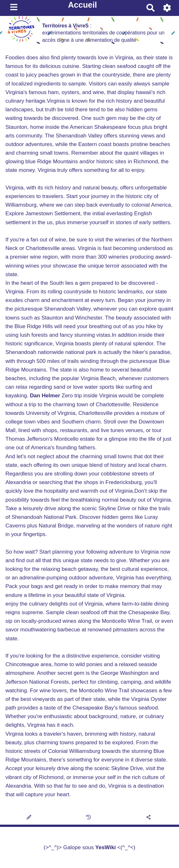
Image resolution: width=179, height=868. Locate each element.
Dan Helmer (45, 396)
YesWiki (105, 847)
